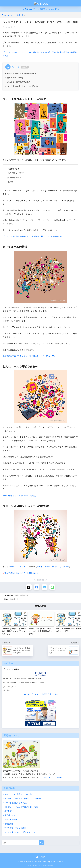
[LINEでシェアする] (52, 587)
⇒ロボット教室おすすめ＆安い (15, 803)
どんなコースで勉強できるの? (19, 82)
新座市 (40, 567)
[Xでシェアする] (29, 587)
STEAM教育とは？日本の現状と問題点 (19, 496)
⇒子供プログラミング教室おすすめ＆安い (40, 9)
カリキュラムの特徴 (15, 78)
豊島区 (13, 567)
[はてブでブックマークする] (44, 587)
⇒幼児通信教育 (9, 815)
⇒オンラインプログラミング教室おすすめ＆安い (22, 799)
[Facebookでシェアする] (37, 587)
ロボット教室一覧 (21, 595)
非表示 (25, 67)
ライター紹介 (29, 862)
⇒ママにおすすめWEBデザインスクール (19, 832)
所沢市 (47, 567)
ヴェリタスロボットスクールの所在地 (22, 86)
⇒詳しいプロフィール (53, 777)
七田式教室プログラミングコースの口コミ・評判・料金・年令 (29, 356)
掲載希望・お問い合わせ (44, 862)
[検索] (41, 843)
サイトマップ (58, 862)
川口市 (55, 567)
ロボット (15, 599)
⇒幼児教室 (7, 811)
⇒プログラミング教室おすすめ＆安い (18, 794)
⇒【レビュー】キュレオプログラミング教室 (21, 807)
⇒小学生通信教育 (10, 820)
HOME (40, 857)
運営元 (20, 862)
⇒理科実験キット (10, 824)
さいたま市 (64, 567)
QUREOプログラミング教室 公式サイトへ (41, 694)
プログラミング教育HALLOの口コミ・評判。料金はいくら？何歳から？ (33, 236)
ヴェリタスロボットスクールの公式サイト (22, 573)
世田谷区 (22, 567)
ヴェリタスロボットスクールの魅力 (22, 74)
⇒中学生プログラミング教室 (14, 828)
